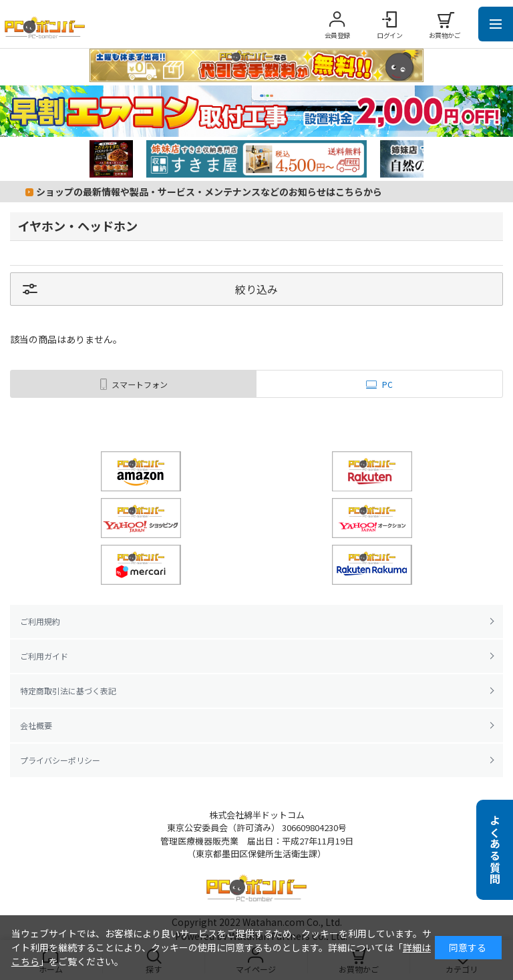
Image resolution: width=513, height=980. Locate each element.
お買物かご (445, 35)
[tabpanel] (256, 159)
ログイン (389, 35)
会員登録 (337, 35)
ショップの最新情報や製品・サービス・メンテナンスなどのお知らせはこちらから (209, 192)
